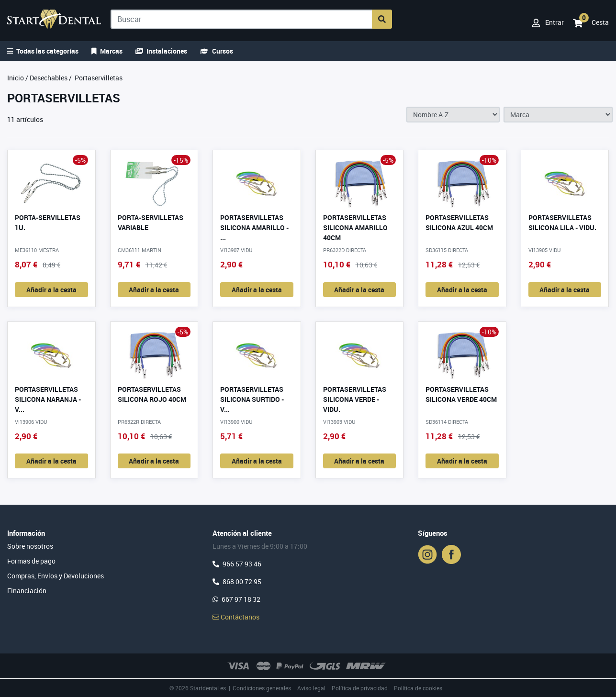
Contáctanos (236, 617)
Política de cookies (418, 688)
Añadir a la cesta (51, 290)
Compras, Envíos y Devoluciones (56, 576)
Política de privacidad (360, 688)
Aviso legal (311, 688)
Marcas (107, 51)
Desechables (49, 78)
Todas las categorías (43, 51)
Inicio (16, 78)
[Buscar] (242, 19)
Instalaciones (161, 51)
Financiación (27, 591)
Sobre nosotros (30, 546)
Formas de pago (31, 561)
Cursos (217, 51)
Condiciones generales (262, 688)
